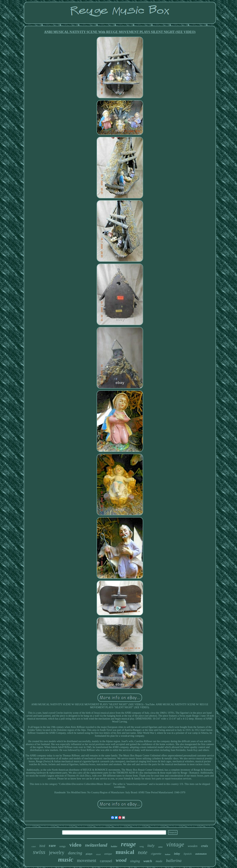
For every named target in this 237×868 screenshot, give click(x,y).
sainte (160, 847)
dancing (75, 853)
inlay (177, 854)
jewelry (57, 852)
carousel (106, 861)
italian (168, 854)
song (142, 846)
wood (121, 860)
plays (89, 854)
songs (62, 846)
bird (42, 846)
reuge (128, 844)
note (143, 852)
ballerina (174, 861)
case (34, 846)
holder (114, 846)
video (75, 845)
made (159, 861)
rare (52, 846)
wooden (193, 846)
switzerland (96, 845)
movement (87, 860)
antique (108, 854)
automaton (201, 854)
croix (205, 846)
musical (125, 852)
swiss (39, 852)
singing (135, 861)
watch (148, 861)
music (66, 860)
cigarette (156, 854)
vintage (175, 844)
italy (151, 845)
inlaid (98, 854)
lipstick (188, 854)
